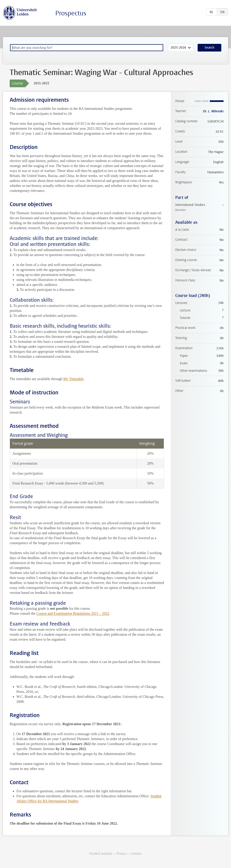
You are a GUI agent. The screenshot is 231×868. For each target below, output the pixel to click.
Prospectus (71, 13)
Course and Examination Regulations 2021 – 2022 (73, 613)
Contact (136, 854)
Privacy (121, 854)
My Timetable (73, 379)
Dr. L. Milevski (213, 111)
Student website (100, 854)
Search (209, 48)
